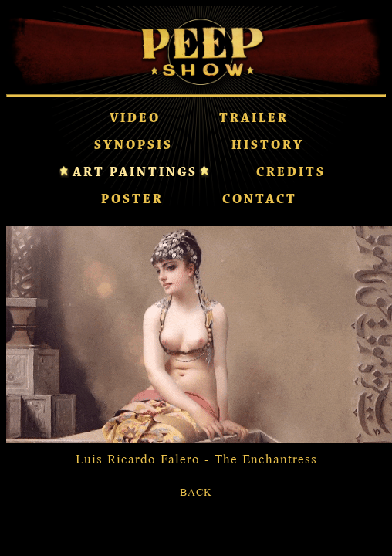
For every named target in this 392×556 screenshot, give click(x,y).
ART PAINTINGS (135, 173)
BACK (196, 492)
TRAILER (254, 119)
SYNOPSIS (133, 146)
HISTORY (268, 146)
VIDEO (135, 119)
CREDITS (291, 173)
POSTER (132, 200)
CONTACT (260, 200)
